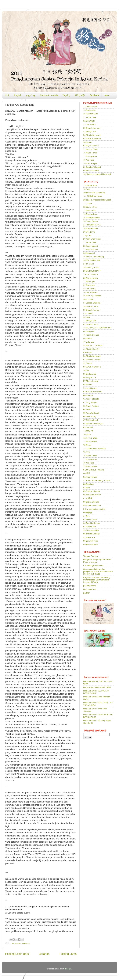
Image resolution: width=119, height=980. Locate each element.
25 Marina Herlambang (93, 257)
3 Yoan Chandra (91, 274)
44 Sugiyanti (89, 331)
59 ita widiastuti (90, 388)
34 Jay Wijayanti (91, 292)
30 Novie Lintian (91, 278)
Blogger (68, 969)
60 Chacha (88, 395)
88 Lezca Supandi (91, 502)
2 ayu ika (87, 235)
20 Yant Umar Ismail (92, 239)
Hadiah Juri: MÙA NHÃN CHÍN (97, 687)
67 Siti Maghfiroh (91, 420)
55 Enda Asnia (90, 374)
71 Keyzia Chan (90, 149)
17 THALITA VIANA (92, 225)
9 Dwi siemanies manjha (94, 509)
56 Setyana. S (90, 377)
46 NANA (87, 338)
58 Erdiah (88, 142)
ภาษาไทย (31, 96)
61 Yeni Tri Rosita (91, 399)
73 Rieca (87, 445)
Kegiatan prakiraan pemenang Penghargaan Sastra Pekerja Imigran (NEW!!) (97, 580)
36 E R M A (88, 299)
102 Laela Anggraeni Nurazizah (97, 174)
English (18, 95)
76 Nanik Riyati (90, 153)
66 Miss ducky (90, 417)
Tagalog (66, 95)
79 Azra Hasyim (90, 163)
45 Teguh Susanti (91, 335)
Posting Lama (68, 954)
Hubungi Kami (90, 589)
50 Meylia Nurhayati (92, 135)
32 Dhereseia (89, 285)
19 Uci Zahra (89, 232)
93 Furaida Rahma (92, 523)
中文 (7, 95)
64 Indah (87, 409)
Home (107, 95)
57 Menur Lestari (91, 381)
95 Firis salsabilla (91, 171)
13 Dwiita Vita (89, 110)
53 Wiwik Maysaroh (92, 139)
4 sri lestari (88, 314)
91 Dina (87, 516)
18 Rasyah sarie (91, 114)
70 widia (87, 434)
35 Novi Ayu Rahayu (92, 296)
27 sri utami (89, 264)
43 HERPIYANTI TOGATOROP (97, 328)
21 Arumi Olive (90, 117)
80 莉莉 (87, 473)
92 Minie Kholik (90, 520)
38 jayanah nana (91, 306)
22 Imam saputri (91, 246)
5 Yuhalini (88, 353)
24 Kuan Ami (89, 253)
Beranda (44, 954)
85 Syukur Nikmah (91, 491)
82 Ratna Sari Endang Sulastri (97, 481)
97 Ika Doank (89, 537)
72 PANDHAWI (90, 441)
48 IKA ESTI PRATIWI (93, 346)
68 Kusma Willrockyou (93, 424)
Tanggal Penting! (91, 556)
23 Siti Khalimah (91, 250)
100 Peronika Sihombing (94, 193)
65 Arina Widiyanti (91, 413)
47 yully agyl (89, 342)
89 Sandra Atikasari (21, 943)
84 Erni (86, 488)
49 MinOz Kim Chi (91, 349)
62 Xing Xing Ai (90, 402)
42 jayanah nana (91, 324)
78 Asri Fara (89, 160)
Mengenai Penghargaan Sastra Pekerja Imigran (97, 561)
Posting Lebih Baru (17, 954)
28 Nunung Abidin (91, 267)
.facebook (94, 95)
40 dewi (87, 317)
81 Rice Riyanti (90, 477)
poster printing (90, 586)
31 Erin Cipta (89, 121)
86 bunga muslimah (92, 495)
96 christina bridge (91, 534)
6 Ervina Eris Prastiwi (93, 392)
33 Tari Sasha (89, 124)
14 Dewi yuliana (90, 214)
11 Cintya (88, 203)
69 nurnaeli (88, 427)
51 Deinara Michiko (92, 360)
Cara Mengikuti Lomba (93, 566)
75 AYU (87, 452)
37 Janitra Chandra (92, 303)
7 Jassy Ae (88, 431)
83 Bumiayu (89, 484)
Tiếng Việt (80, 95)
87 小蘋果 (88, 498)
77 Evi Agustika (90, 156)
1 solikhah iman (90, 186)
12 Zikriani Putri (90, 107)
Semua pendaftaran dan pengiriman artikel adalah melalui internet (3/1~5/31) (98, 571)
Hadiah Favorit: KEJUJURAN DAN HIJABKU (96, 692)
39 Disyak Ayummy (92, 128)
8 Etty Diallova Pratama (94, 470)
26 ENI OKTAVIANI (92, 260)
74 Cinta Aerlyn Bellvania (94, 449)
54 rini (86, 370)
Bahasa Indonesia (49, 95)
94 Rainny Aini (90, 527)
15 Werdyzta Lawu (92, 218)
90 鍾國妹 (88, 513)
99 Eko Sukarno (90, 544)
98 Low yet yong (91, 541)
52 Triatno (88, 363)
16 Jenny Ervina (91, 221)
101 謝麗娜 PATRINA (93, 196)
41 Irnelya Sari (90, 132)
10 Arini (87, 189)
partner (86, 593)
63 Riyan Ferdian (91, 146)
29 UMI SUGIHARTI (92, 271)
